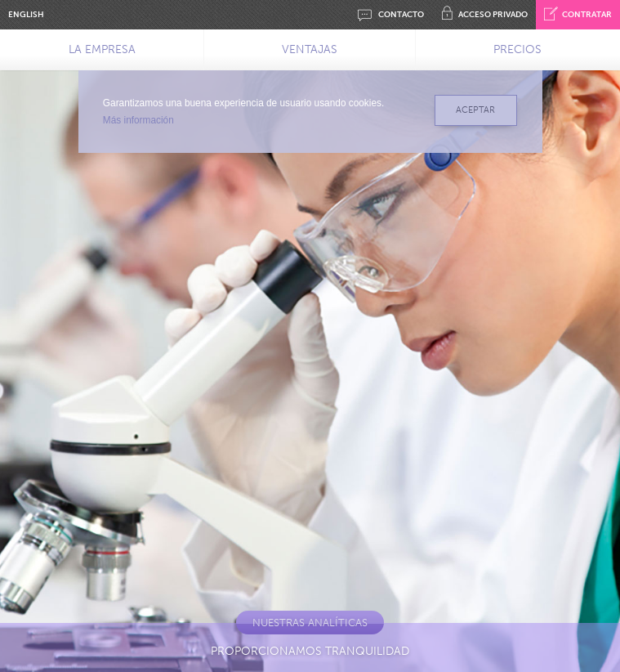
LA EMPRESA (102, 49)
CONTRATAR (578, 15)
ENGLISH (26, 15)
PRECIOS (517, 49)
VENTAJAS (310, 49)
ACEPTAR (475, 110)
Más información (138, 120)
